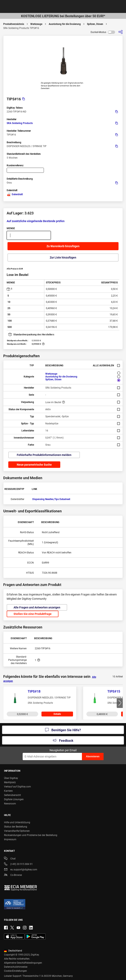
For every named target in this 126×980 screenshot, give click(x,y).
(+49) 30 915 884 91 (18, 864)
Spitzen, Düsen (95, 24)
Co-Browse (13, 875)
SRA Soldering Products (20, 123)
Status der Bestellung (16, 827)
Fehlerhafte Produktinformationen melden (44, 455)
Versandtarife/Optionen (17, 831)
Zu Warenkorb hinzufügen (63, 246)
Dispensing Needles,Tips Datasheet (51, 499)
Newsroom (10, 804)
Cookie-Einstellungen (15, 971)
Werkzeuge (36, 24)
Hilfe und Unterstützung (17, 822)
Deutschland (13, 951)
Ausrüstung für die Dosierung (65, 24)
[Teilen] (121, 32)
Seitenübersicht (12, 795)
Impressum (10, 839)
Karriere (8, 791)
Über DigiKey (11, 778)
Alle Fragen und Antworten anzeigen (37, 607)
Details (57, 714)
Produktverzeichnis (14, 24)
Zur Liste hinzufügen (63, 257)
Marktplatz (10, 782)
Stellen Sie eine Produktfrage (33, 614)
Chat (10, 859)
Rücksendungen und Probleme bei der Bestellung (31, 835)
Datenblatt (15, 194)
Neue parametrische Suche (34, 465)
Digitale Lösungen (14, 799)
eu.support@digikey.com (21, 870)
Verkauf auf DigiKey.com (17, 787)
